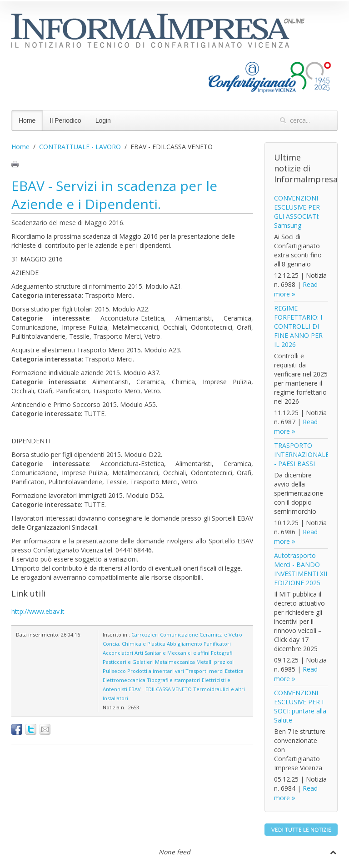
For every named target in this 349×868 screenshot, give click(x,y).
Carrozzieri (145, 635)
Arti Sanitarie (150, 653)
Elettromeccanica (124, 680)
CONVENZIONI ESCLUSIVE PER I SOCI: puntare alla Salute (300, 706)
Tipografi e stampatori (174, 680)
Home (27, 120)
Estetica (234, 671)
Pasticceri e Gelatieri (128, 662)
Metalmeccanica (175, 662)
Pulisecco (114, 671)
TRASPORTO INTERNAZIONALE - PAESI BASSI (302, 454)
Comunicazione (179, 635)
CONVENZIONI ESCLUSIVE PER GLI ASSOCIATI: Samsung (297, 212)
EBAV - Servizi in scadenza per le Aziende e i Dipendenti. (114, 195)
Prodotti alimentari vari (156, 671)
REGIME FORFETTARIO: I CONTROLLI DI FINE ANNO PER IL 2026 (298, 326)
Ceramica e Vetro (221, 635)
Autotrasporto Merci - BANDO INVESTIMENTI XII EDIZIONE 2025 (301, 569)
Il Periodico (65, 120)
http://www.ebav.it (38, 611)
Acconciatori (118, 653)
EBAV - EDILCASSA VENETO (160, 689)
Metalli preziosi (215, 662)
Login (103, 120)
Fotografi (222, 653)
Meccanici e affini (188, 653)
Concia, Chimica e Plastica (134, 644)
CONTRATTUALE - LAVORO (80, 147)
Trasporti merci (204, 671)
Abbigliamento (184, 644)
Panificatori (217, 644)
